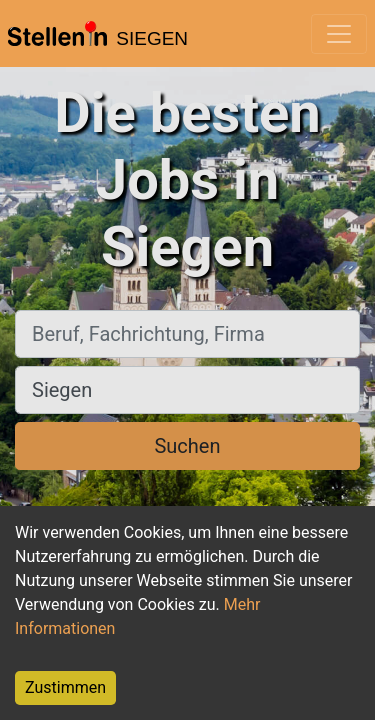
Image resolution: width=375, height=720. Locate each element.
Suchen (187, 446)
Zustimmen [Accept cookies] (65, 687)
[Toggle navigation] (339, 34)
